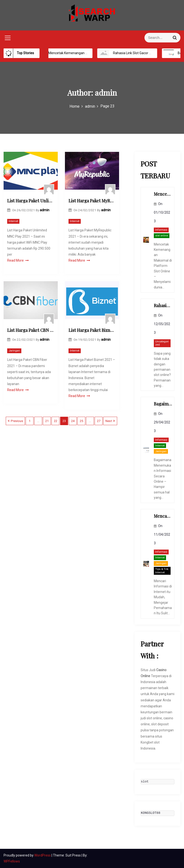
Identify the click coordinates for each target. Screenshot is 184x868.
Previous (17, 421)
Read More (18, 260)
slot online (162, 236)
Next (109, 421)
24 (73, 421)
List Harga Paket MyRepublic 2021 (92, 201)
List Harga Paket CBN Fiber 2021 (31, 330)
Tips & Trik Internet (162, 571)
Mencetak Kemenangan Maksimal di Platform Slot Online (91, 53)
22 (56, 421)
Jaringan (14, 351)
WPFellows (12, 861)
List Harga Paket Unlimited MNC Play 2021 (31, 201)
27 (99, 421)
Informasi (161, 230)
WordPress (43, 855)
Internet (13, 221)
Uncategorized (162, 343)
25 (81, 421)
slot (145, 782)
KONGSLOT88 (151, 813)
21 (47, 421)
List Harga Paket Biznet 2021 (92, 330)
